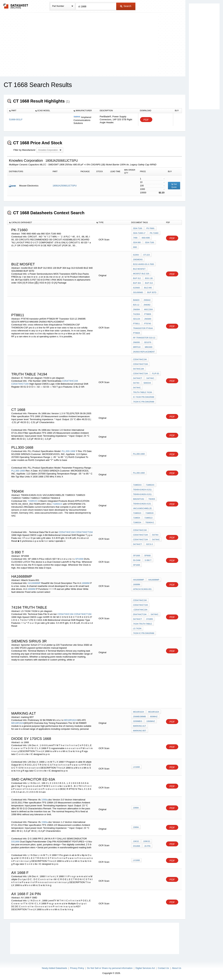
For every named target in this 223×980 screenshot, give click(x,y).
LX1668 (136, 767)
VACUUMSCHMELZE (142, 508)
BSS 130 (149, 278)
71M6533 (149, 513)
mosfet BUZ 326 (141, 274)
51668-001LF (16, 119)
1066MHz (151, 721)
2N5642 (147, 300)
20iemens (138, 259)
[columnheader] (20, 111)
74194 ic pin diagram (144, 402)
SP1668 (79, 559)
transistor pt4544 (143, 328)
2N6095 (137, 342)
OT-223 (147, 255)
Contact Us (163, 968)
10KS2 (136, 841)
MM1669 (149, 347)
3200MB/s (138, 721)
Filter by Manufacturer (24, 150)
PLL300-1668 (68, 451)
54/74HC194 (139, 369)
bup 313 (149, 283)
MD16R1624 (70, 720)
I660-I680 (146, 238)
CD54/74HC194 (70, 381)
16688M (86, 583)
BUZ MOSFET (139, 269)
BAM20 (136, 300)
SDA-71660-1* (139, 233)
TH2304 (137, 314)
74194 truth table (143, 624)
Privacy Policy (77, 968)
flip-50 (155, 373)
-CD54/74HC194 (140, 610)
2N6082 (147, 305)
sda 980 (137, 242)
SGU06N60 (138, 292)
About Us (176, 968)
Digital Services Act (145, 968)
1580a (44, 822)
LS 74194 (137, 628)
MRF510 (137, 347)
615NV (136, 255)
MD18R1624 (18, 723)
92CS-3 (149, 544)
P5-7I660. (151, 228)
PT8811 (137, 324)
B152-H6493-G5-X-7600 (143, 264)
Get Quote (174, 186)
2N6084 (137, 309)
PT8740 (148, 324)
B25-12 (136, 305)
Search (126, 6)
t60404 (152, 499)
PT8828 (137, 333)
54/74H (136, 383)
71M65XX (33, 501)
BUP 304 (137, 283)
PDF (146, 120)
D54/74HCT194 (140, 614)
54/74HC (137, 388)
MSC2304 (149, 309)
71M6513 (148, 518)
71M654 (137, 518)
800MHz (154, 717)
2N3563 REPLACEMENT (144, 352)
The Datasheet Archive (16, 6)
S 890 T (148, 560)
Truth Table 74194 (143, 392)
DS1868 (15, 842)
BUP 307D (152, 292)
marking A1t (140, 726)
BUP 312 (137, 278)
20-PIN (147, 846)
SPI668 (147, 556)
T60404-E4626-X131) (142, 494)
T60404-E (150, 522)
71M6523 (137, 513)
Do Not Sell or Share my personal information (110, 968)
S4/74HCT (138, 378)
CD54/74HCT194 (20, 384)
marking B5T (140, 731)
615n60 (137, 288)
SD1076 (148, 342)
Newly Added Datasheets (54, 968)
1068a (44, 800)
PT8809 (148, 314)
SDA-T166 (138, 228)
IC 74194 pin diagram (144, 397)
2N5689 (148, 319)
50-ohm (137, 560)
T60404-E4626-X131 (142, 504)
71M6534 (137, 522)
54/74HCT (137, 544)
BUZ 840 (148, 288)
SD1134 (137, 319)
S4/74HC (150, 378)
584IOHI (147, 383)
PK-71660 (154, 233)
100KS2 (147, 841)
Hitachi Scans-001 (142, 589)
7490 (135, 238)
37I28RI (150, 619)
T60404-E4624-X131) (142, 490)
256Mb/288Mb (139, 717)
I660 (135, 247)
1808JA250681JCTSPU (65, 186)
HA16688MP (34, 583)
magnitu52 (139, 499)
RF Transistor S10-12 (144, 338)
